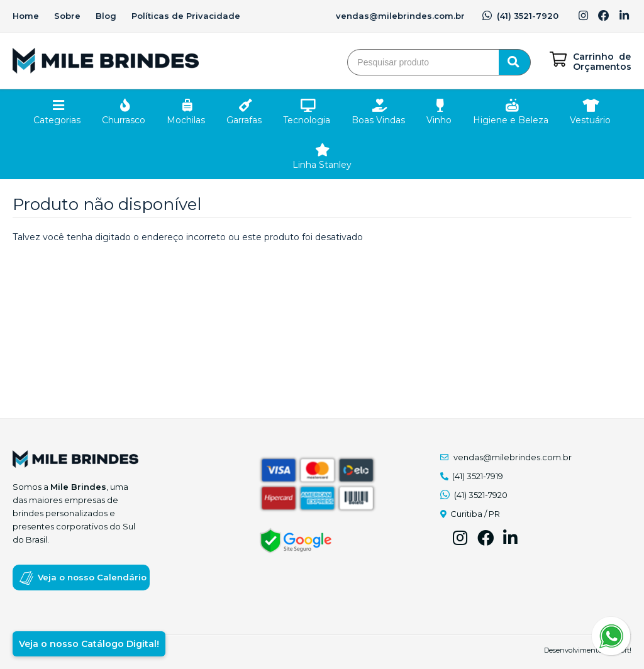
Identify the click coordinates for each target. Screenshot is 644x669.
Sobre (67, 16)
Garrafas (244, 120)
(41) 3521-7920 (520, 16)
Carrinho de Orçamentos (602, 62)
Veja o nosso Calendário (92, 577)
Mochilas (186, 120)
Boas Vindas (378, 120)
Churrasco (124, 120)
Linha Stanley (322, 165)
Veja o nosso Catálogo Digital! (89, 644)
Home (26, 16)
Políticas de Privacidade (186, 16)
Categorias (57, 120)
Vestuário (590, 120)
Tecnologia (307, 120)
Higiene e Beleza (511, 120)
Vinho (439, 120)
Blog (106, 16)
